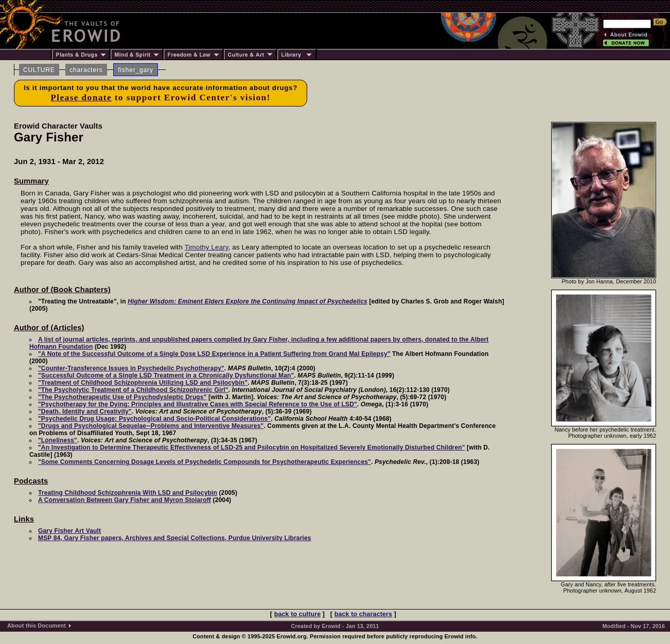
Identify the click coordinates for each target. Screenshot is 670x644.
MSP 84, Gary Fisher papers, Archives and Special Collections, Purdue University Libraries (175, 538)
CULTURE (39, 70)
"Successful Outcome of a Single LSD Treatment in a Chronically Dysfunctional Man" (166, 375)
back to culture (297, 614)
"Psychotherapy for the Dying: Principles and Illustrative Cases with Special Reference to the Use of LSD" (198, 404)
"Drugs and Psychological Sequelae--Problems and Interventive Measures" (151, 426)
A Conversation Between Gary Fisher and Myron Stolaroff (125, 500)
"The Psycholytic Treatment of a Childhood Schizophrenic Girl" (133, 390)
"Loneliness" (58, 440)
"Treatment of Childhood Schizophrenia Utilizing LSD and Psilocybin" (143, 383)
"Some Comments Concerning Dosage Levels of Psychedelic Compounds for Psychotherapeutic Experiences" (205, 462)
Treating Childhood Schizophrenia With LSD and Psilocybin (128, 493)
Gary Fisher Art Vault (69, 531)
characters (86, 70)
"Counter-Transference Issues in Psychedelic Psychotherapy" (131, 368)
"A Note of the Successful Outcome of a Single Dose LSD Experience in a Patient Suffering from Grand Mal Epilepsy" (214, 354)
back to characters (363, 614)
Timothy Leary (207, 247)
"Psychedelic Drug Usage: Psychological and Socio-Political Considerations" (154, 419)
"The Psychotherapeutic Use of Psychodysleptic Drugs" (122, 397)
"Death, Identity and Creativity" (85, 412)
